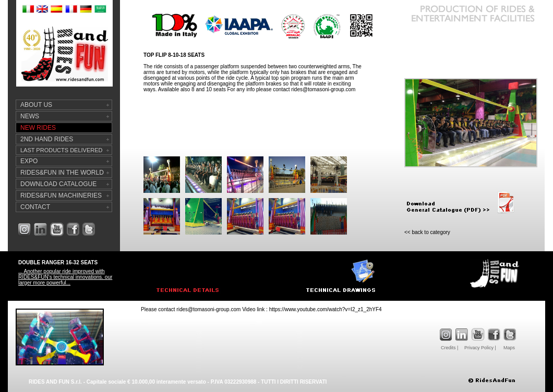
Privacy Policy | (480, 348)
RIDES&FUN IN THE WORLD (62, 173)
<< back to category (427, 232)
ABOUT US (36, 105)
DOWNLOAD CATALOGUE (58, 184)
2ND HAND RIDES (47, 139)
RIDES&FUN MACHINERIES (61, 195)
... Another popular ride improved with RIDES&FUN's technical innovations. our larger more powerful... (65, 277)
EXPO (29, 161)
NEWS (30, 116)
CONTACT (35, 207)
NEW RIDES (38, 128)
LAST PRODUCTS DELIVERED (62, 150)
